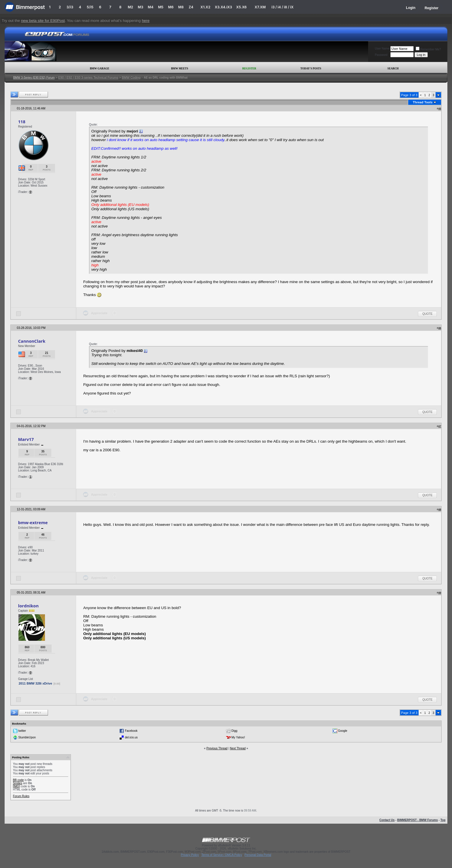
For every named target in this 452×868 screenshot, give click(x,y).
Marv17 (26, 439)
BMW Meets (179, 69)
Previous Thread (217, 748)
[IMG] (16, 786)
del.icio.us (131, 737)
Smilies (18, 783)
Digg (235, 731)
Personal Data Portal (258, 855)
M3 (141, 7)
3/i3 (70, 7)
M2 (130, 7)
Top (443, 820)
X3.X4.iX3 (223, 7)
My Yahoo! (238, 737)
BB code (18, 780)
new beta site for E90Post (43, 21)
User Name (382, 49)
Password (381, 55)
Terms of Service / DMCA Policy (222, 855)
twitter (22, 731)
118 (22, 122)
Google (342, 731)
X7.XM (260, 7)
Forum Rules (21, 796)
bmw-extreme (33, 522)
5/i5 (90, 7)
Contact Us (387, 820)
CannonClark (32, 341)
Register (432, 8)
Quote (427, 314)
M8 (181, 7)
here (146, 21)
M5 (161, 7)
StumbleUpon (27, 737)
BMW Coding (131, 77)
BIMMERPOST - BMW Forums (418, 820)
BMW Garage (100, 69)
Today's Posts (311, 69)
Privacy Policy (190, 855)
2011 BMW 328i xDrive (35, 683)
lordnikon (28, 606)
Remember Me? (428, 49)
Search (393, 69)
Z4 (191, 7)
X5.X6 (241, 7)
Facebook (131, 731)
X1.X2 (205, 7)
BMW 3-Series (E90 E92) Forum (34, 78)
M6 (171, 7)
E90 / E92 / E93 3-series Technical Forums (88, 77)
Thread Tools (423, 102)
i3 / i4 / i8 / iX (283, 7)
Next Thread (238, 748)
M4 (151, 7)
